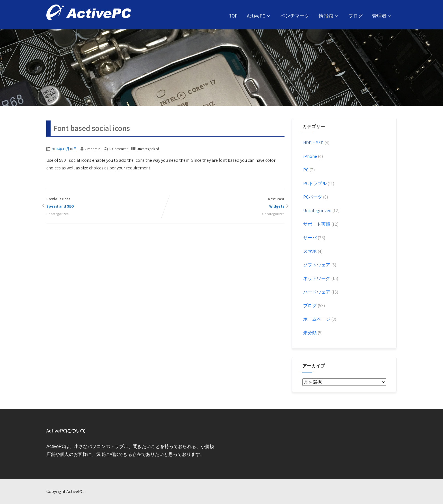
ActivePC (259, 16)
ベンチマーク (295, 16)
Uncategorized (148, 149)
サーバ (310, 238)
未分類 (310, 333)
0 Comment (119, 149)
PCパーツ (312, 197)
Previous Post (106, 203)
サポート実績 (316, 224)
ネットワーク (316, 278)
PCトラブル (314, 183)
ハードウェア (316, 292)
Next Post (225, 203)
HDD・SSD (313, 143)
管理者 (382, 16)
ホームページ (316, 319)
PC (305, 170)
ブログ (356, 16)
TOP (233, 16)
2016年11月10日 (64, 149)
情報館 (329, 16)
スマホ (310, 251)
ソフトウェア (316, 265)
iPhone (310, 156)
